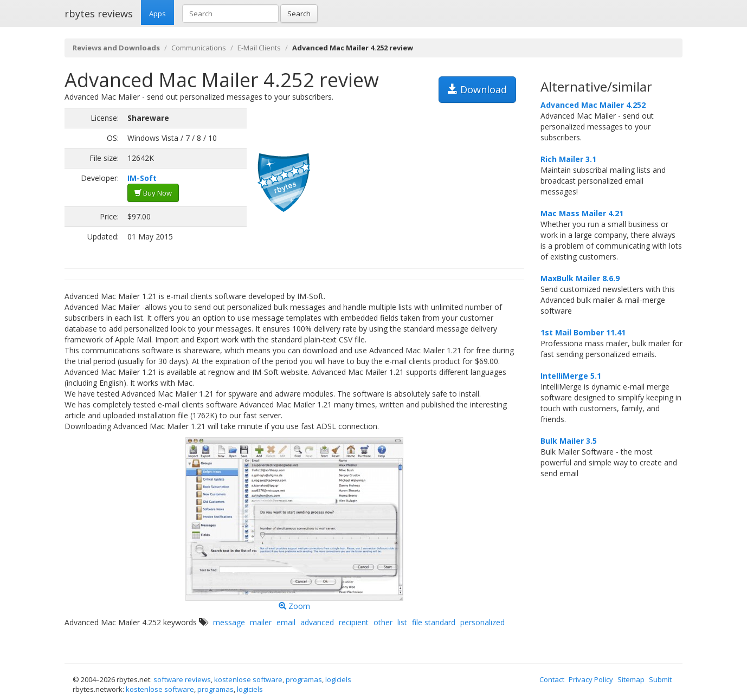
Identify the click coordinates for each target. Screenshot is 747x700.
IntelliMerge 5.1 (571, 376)
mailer (261, 622)
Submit (660, 679)
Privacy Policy (591, 679)
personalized (482, 622)
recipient (354, 622)
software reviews (182, 679)
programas (304, 679)
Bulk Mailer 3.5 (569, 441)
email (286, 622)
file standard (434, 622)
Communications (199, 48)
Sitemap (631, 679)
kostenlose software (248, 679)
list (402, 622)
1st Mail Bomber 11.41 (583, 332)
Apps (157, 14)
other (383, 622)
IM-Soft (142, 178)
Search (299, 14)
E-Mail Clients (259, 48)
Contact (552, 679)
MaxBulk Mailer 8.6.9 (580, 278)
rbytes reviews (99, 14)
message (229, 622)
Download (477, 89)
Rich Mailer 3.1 (568, 159)
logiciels (338, 679)
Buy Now (153, 193)
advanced (317, 622)
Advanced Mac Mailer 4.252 (593, 105)
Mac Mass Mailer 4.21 (582, 213)
